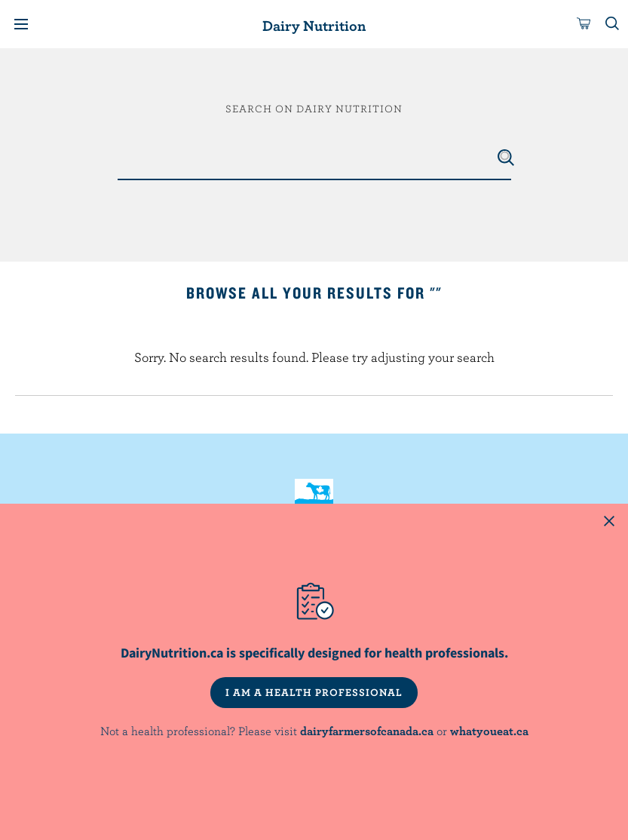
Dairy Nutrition (314, 25)
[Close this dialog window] (609, 523)
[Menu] (21, 24)
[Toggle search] (613, 24)
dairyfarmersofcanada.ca (367, 731)
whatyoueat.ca (489, 731)
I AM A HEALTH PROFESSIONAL (314, 692)
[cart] (584, 24)
